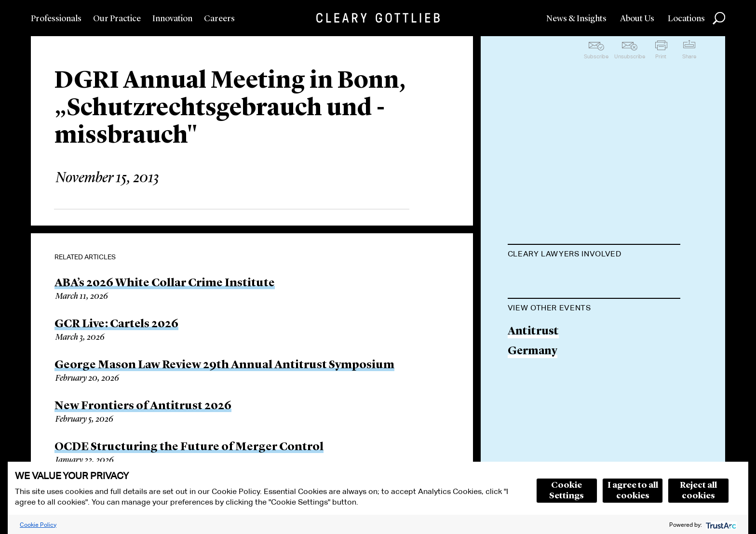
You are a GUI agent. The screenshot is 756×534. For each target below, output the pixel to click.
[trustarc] (720, 525)
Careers (219, 19)
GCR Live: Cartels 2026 (116, 324)
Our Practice (117, 19)
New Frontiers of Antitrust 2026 (143, 406)
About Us (637, 19)
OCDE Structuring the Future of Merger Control (189, 447)
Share (689, 56)
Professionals (56, 19)
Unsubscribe (630, 56)
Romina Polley (547, 278)
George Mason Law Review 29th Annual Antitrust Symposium (224, 365)
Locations (686, 19)
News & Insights (576, 19)
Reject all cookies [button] (698, 491)
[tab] (594, 255)
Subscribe (596, 56)
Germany (533, 400)
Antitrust (533, 380)
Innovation (172, 19)
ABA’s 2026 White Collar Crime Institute (165, 283)
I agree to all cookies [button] (633, 491)
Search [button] (719, 18)
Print (661, 56)
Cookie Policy (38, 525)
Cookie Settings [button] (567, 491)
